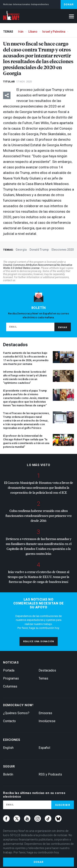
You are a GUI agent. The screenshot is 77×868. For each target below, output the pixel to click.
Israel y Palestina (54, 32)
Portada (9, 670)
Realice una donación (39, 641)
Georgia (21, 250)
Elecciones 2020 (63, 250)
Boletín (8, 774)
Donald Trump (39, 250)
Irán (21, 32)
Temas (43, 678)
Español (44, 748)
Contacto (9, 721)
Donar (69, 5)
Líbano (33, 32)
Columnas (10, 686)
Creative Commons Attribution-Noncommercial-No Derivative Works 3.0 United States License (38, 266)
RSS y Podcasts (50, 774)
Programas (11, 678)
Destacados (47, 670)
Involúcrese (47, 721)
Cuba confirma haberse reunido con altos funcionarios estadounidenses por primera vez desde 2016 (39, 516)
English (8, 748)
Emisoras (45, 713)
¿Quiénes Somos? (16, 713)
